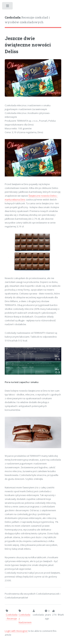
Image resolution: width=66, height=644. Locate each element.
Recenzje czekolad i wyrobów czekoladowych (27, 20)
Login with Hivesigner (16, 631)
